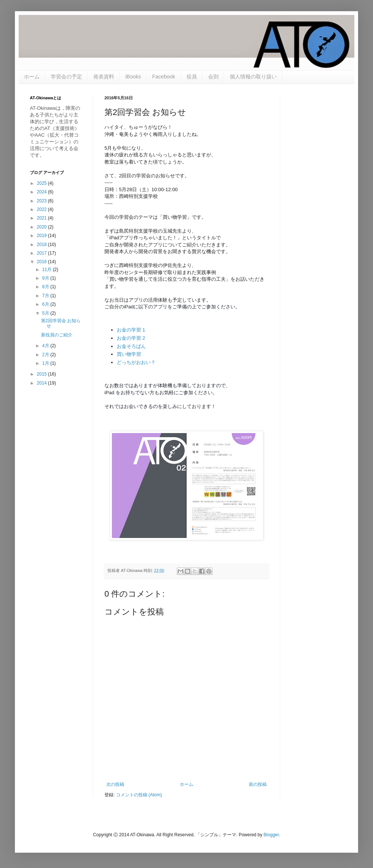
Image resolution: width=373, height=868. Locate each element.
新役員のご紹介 (57, 335)
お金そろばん (131, 346)
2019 (43, 236)
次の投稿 (115, 784)
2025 (43, 183)
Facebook (164, 77)
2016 (43, 262)
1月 (46, 363)
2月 (46, 355)
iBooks (133, 77)
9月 (46, 278)
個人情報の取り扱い (253, 77)
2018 (43, 245)
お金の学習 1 (131, 330)
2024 (43, 192)
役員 (192, 77)
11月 (48, 270)
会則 (213, 77)
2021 (43, 218)
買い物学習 (129, 354)
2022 (43, 209)
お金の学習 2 (131, 338)
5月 (46, 313)
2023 (43, 201)
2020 (43, 227)
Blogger (271, 835)
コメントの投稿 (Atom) (139, 795)
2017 (43, 253)
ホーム (32, 77)
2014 (43, 383)
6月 (46, 304)
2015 (43, 374)
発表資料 (104, 77)
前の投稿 (258, 784)
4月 (46, 346)
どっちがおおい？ (136, 362)
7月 (46, 296)
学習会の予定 (66, 77)
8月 (46, 287)
